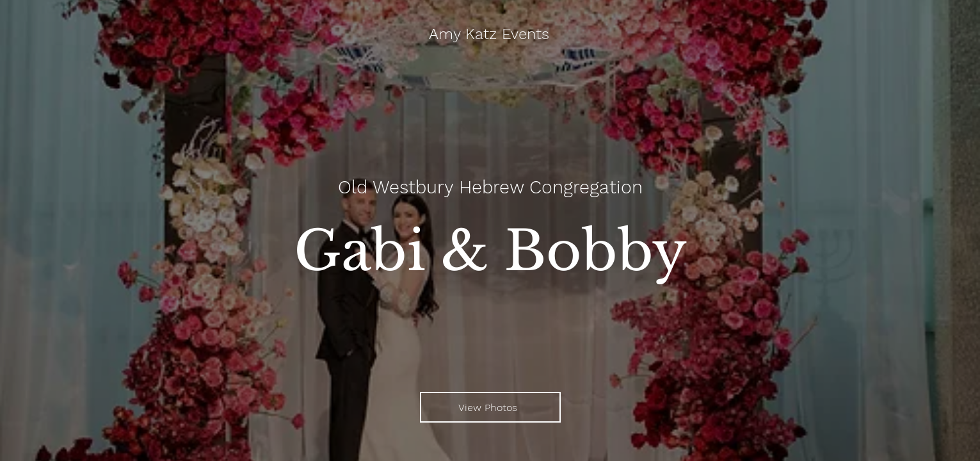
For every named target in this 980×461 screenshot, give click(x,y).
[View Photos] (490, 407)
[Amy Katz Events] (490, 35)
